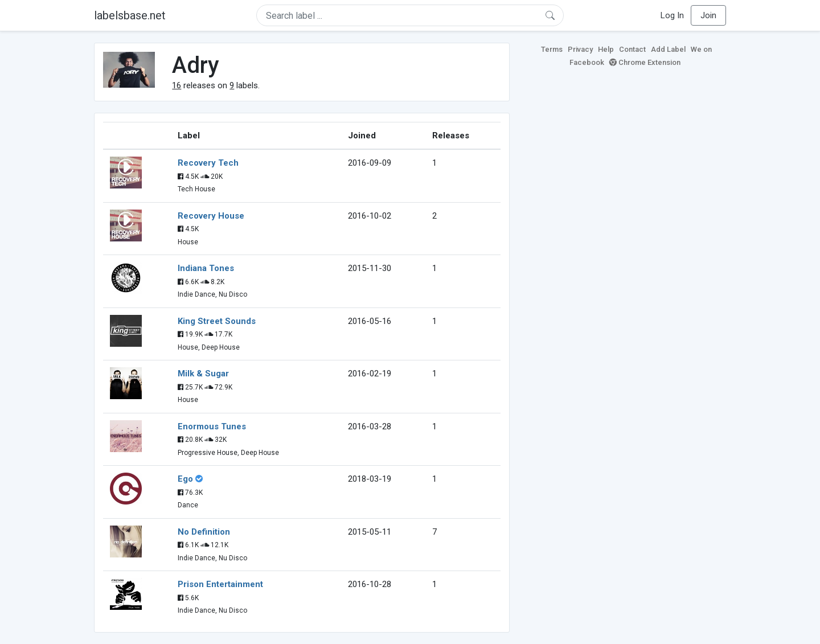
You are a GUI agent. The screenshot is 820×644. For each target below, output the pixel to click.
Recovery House (211, 216)
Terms (552, 49)
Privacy (580, 49)
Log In (672, 15)
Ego (185, 479)
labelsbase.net (130, 15)
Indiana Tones (206, 268)
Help (606, 49)
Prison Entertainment (220, 584)
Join (708, 15)
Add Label (668, 49)
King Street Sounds (217, 321)
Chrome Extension (645, 62)
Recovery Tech (208, 163)
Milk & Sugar (203, 374)
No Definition (204, 532)
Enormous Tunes (212, 426)
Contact (632, 49)
